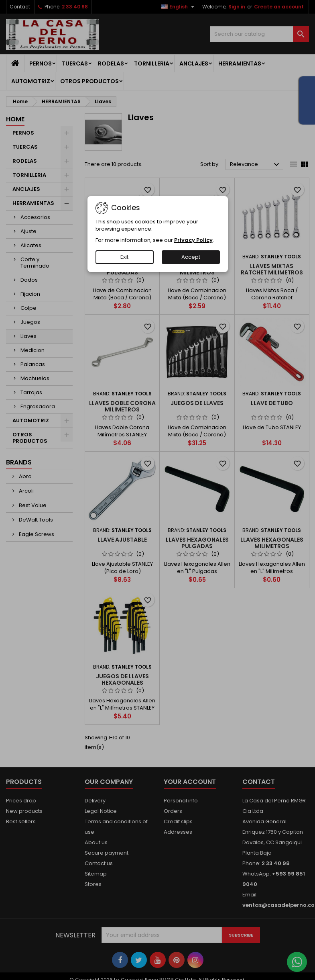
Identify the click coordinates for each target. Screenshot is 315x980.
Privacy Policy (193, 240)
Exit (124, 257)
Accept (191, 257)
